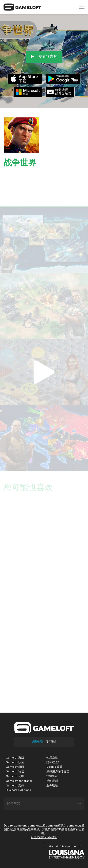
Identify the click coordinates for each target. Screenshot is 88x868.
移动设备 (51, 742)
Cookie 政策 (54, 767)
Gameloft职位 (15, 762)
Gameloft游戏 (15, 757)
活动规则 (52, 781)
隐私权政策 (54, 762)
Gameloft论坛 (15, 771)
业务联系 (52, 785)
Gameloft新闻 (15, 767)
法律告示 (52, 776)
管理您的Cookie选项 (44, 837)
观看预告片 (44, 56)
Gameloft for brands (19, 781)
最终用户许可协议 (58, 771)
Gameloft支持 (15, 785)
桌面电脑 (37, 742)
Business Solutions (18, 790)
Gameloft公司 (15, 776)
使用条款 (52, 757)
